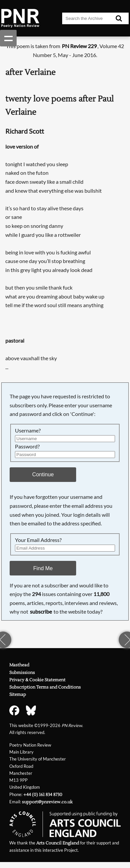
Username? (28, 430)
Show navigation (8, 38)
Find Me (43, 568)
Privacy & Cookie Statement (37, 680)
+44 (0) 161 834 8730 (43, 795)
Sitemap (18, 695)
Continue (43, 474)
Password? (27, 446)
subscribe (41, 611)
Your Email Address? (38, 540)
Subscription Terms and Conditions (45, 687)
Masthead (19, 665)
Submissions (22, 673)
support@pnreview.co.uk (47, 802)
